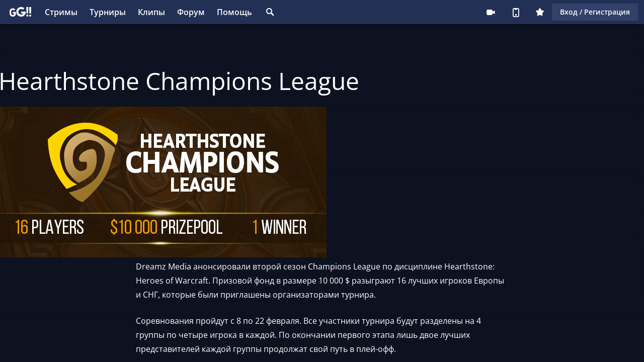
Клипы (151, 12)
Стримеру (491, 12)
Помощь (234, 12)
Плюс (540, 12)
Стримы (61, 12)
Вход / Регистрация (595, 12)
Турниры (108, 12)
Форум (191, 12)
